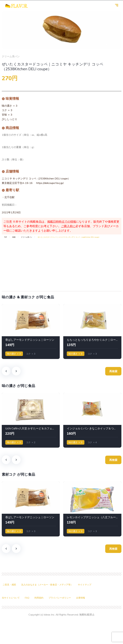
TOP (6, 237)
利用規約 (39, 598)
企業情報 (81, 598)
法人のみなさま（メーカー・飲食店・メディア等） (47, 585)
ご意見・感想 (9, 585)
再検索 (113, 371)
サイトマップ (85, 585)
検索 (14, 237)
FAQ (27, 598)
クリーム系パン (27, 237)
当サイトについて (11, 598)
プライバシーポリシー (60, 598)
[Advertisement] (62, 264)
